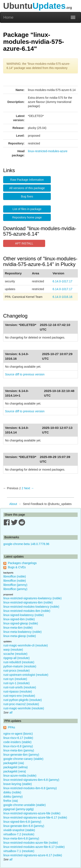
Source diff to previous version (25, 374)
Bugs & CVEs (17, 567)
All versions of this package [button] (27, 188)
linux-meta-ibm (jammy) (19, 750)
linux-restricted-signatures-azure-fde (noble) (32, 813)
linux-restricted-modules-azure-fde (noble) (31, 843)
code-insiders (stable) (17, 742)
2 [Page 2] (22, 488)
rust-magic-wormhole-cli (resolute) (26, 645)
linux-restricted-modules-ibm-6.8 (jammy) (30, 788)
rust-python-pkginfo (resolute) (23, 700)
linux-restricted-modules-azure (48, 151)
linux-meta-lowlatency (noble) (22, 632)
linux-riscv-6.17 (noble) (18, 738)
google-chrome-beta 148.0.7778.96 (26, 544)
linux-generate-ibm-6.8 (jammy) (24, 826)
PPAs (12, 727)
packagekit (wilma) (16, 767)
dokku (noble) (12, 792)
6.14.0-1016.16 (63, 297)
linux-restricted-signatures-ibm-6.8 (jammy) (31, 780)
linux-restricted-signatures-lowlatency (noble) (33, 598)
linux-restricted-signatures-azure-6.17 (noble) (33, 855)
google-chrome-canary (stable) (23, 759)
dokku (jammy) (13, 797)
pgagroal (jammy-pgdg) (19, 809)
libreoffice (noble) (15, 576)
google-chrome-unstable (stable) (25, 805)
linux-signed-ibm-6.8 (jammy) (22, 822)
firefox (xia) (11, 801)
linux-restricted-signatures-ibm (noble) (28, 602)
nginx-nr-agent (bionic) (18, 734)
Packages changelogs (22, 563)
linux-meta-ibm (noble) (18, 628)
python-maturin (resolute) (20, 666)
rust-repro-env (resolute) (19, 696)
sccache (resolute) (15, 654)
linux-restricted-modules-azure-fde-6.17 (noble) (34, 847)
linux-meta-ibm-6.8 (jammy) (21, 838)
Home (8, 17)
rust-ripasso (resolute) (18, 692)
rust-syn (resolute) (15, 679)
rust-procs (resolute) (16, 671)
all (11, 712)
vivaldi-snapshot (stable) (19, 830)
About (13, 504)
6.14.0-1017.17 (63, 281)
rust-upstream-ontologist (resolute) (26, 675)
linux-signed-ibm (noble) (19, 619)
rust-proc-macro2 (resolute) (21, 704)
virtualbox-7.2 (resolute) (19, 834)
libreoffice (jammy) (15, 585)
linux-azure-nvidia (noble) (20, 776)
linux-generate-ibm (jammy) (21, 755)
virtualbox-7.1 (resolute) (19, 851)
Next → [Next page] (29, 488)
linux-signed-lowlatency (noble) (24, 615)
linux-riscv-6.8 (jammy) (18, 746)
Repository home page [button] (27, 217)
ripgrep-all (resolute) (16, 658)
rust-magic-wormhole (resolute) (24, 708)
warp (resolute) (13, 650)
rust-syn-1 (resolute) (16, 683)
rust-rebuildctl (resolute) (19, 662)
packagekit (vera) (15, 771)
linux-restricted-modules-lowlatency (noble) (31, 607)
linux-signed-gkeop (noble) (21, 623)
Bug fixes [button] (27, 196)
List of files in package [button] (27, 209)
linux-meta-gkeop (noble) (20, 636)
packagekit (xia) (14, 763)
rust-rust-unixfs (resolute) (20, 687)
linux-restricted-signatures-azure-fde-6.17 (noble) (35, 817)
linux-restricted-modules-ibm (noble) (27, 611)
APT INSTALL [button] (24, 243)
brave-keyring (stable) (18, 784)
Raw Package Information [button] (27, 180)
